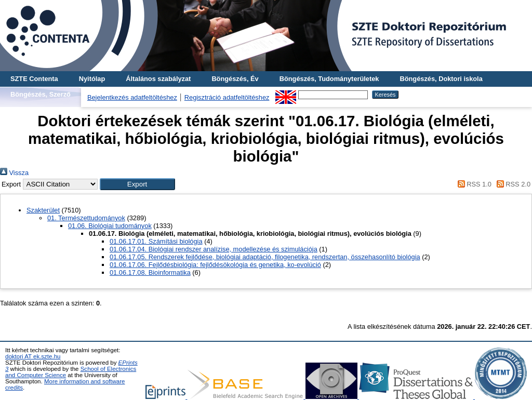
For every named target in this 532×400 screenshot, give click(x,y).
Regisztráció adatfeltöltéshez (227, 97)
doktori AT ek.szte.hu (33, 356)
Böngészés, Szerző (41, 94)
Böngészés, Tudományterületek (329, 79)
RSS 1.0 (473, 184)
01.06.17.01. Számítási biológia (156, 241)
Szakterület (43, 210)
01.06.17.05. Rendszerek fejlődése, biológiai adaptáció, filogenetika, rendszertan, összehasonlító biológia (265, 257)
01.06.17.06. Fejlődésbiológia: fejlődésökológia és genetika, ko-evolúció (215, 265)
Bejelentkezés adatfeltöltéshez (132, 97)
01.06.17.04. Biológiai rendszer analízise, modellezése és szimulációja (214, 249)
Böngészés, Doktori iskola (441, 79)
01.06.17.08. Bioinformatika (150, 272)
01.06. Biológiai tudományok (110, 226)
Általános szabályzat (158, 79)
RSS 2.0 (512, 184)
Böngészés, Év (235, 79)
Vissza (14, 173)
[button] (137, 184)
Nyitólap (92, 79)
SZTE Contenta (34, 79)
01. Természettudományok (86, 218)
